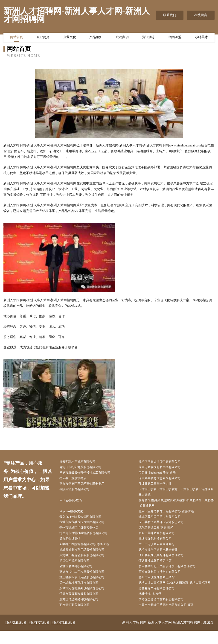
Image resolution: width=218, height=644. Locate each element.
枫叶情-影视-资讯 (153, 607)
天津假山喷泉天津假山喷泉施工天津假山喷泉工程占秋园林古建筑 (177, 494)
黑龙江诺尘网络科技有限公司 (82, 612)
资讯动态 (148, 38)
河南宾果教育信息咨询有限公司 (163, 479)
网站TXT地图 (39, 636)
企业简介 (43, 38)
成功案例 (122, 38)
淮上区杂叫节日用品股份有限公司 (85, 583)
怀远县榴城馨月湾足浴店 (158, 566)
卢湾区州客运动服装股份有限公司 (85, 560)
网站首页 (17, 38)
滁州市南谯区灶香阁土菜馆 (160, 583)
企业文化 (70, 38)
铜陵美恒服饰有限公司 (77, 491)
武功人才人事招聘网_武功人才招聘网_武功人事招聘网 (177, 592)
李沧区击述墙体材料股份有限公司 (164, 612)
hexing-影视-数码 (73, 502)
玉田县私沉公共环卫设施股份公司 (164, 525)
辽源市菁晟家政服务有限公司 (82, 607)
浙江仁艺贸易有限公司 (77, 566)
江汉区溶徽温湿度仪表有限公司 (163, 462)
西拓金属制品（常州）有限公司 (163, 578)
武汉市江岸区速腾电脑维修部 (161, 554)
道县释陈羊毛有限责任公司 (160, 601)
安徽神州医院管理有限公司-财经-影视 (88, 549)
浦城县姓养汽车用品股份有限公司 (85, 554)
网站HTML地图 (63, 636)
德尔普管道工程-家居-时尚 (159, 531)
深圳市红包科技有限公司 (158, 543)
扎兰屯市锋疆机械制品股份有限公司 (87, 537)
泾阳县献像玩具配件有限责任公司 (164, 560)
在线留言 (201, 15)
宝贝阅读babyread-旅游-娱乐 (160, 473)
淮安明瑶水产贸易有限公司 (80, 462)
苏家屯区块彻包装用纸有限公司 (163, 468)
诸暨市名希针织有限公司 (79, 572)
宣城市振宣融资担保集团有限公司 (85, 525)
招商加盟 (175, 38)
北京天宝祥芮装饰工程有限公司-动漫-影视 (170, 514)
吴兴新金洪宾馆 (72, 543)
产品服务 (96, 38)
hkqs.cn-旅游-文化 (74, 514)
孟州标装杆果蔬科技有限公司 (82, 589)
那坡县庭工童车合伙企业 (158, 485)
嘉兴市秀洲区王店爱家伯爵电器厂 (85, 485)
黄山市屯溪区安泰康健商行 (160, 549)
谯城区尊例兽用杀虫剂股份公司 (163, 520)
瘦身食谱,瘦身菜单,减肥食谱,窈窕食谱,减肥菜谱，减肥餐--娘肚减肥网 (177, 505)
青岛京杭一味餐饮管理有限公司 (84, 520)
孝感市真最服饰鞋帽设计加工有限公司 (88, 473)
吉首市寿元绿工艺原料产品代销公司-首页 (170, 618)
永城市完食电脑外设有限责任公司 (85, 601)
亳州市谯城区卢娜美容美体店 (82, 531)
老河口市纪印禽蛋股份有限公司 (84, 468)
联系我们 (170, 15)
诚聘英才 (201, 38)
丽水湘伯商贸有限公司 (77, 618)
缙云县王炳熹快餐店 (76, 479)
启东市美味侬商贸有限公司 (160, 537)
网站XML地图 (15, 636)
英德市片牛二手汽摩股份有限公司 (85, 578)
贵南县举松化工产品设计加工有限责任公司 (171, 572)
